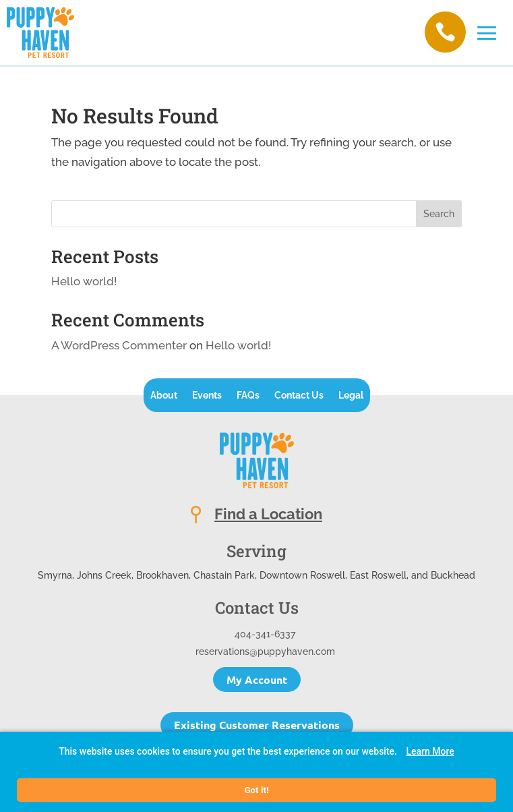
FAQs (248, 396)
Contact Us (299, 396)
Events (207, 396)
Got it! (256, 790)
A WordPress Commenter (119, 345)
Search (439, 214)
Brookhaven (162, 575)
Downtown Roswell (302, 575)
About (164, 396)
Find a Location (268, 514)
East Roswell (378, 575)
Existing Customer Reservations (257, 725)
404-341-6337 (265, 634)
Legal (351, 396)
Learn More (430, 751)
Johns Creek (104, 575)
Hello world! (84, 281)
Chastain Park (224, 575)
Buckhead (453, 575)
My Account (257, 679)
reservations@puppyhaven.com (265, 651)
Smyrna (55, 575)
